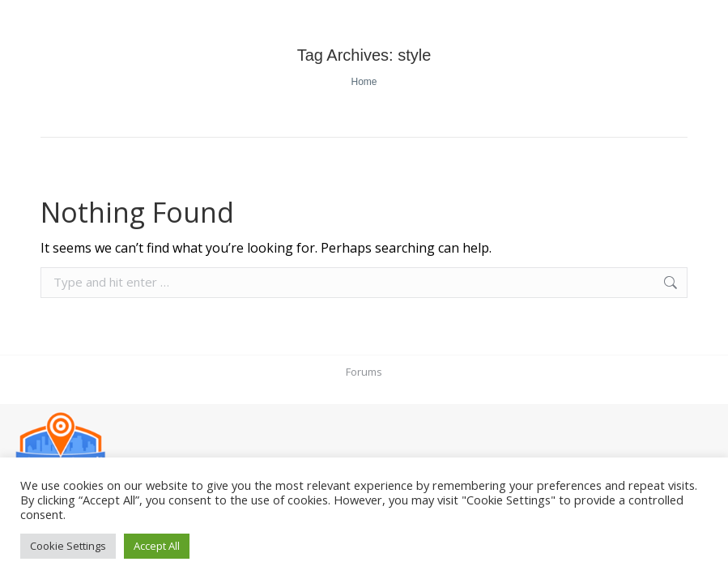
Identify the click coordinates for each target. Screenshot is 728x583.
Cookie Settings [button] (68, 546)
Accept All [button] (157, 546)
